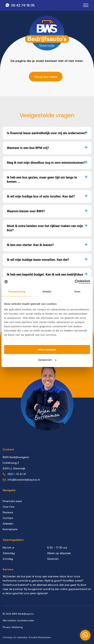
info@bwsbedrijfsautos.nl (24, 479)
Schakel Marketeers (40, 637)
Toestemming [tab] (17, 291)
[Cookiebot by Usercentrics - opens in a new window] (75, 282)
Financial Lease (12, 501)
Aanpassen (47, 360)
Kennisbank (10, 529)
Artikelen (8, 523)
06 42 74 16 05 (23, 5)
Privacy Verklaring (13, 627)
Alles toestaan (47, 350)
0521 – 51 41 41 (17, 474)
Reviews (8, 512)
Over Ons (9, 507)
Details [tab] (47, 291)
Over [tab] (77, 291)
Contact (8, 518)
